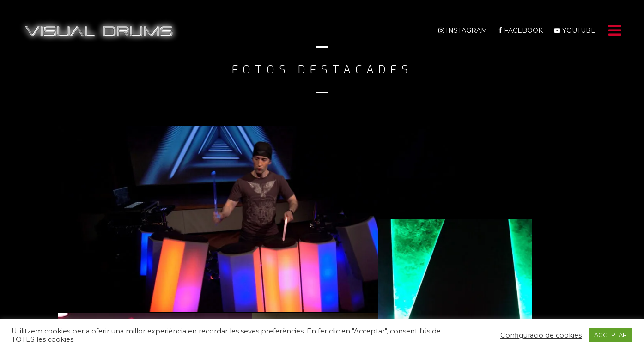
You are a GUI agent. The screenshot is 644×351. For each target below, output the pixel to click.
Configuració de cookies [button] (541, 334)
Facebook (521, 30)
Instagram (463, 30)
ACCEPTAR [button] (611, 334)
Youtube (575, 30)
